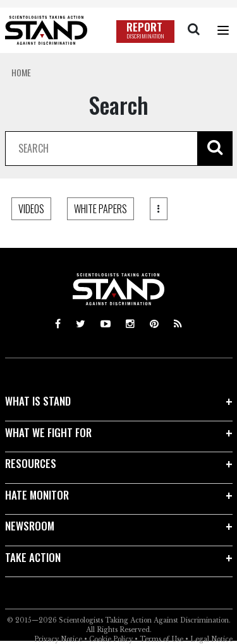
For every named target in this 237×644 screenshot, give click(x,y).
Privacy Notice (58, 639)
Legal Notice (211, 639)
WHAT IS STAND (38, 401)
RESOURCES (31, 463)
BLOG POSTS (84, 209)
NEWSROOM (30, 526)
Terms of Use (161, 639)
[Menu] (223, 30)
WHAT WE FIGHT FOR (48, 432)
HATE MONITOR (37, 495)
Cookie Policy (111, 639)
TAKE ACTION (33, 557)
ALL (25, 209)
